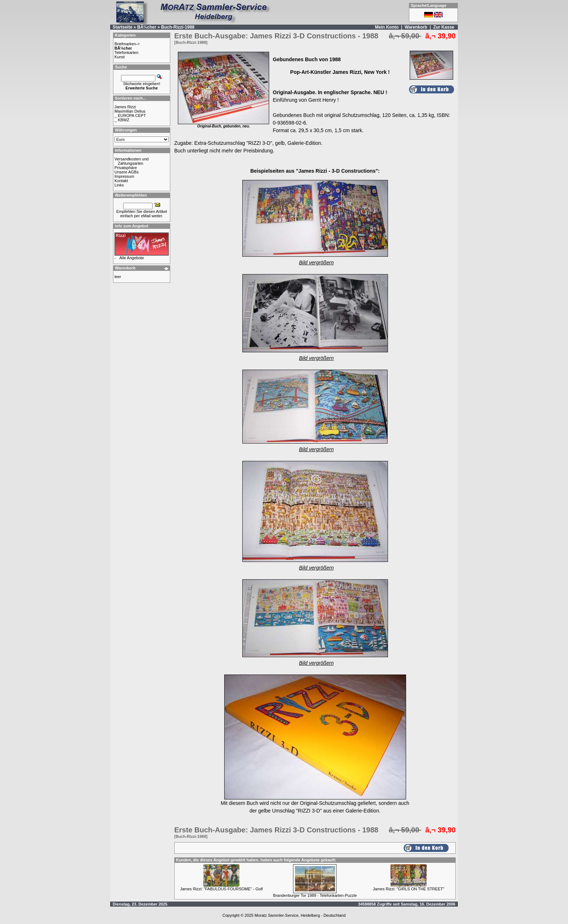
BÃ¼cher (147, 27)
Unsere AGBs (127, 172)
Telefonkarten (126, 52)
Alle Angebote (132, 258)
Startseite (123, 27)
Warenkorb (416, 27)
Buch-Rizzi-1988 (178, 27)
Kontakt (121, 181)
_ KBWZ (122, 120)
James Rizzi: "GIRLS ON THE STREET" (408, 889)
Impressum (124, 176)
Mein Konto (387, 27)
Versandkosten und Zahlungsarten (131, 161)
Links (119, 185)
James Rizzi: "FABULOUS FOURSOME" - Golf (221, 889)
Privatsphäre (126, 168)
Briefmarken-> (127, 44)
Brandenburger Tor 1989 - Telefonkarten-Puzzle (315, 895)
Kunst (120, 57)
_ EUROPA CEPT (130, 115)
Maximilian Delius (130, 111)
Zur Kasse (444, 27)
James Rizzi (125, 107)
